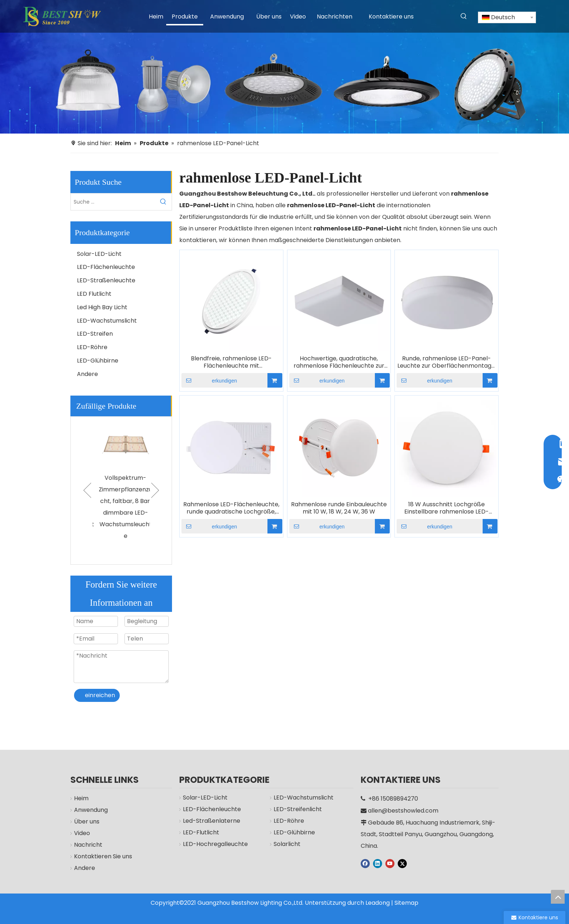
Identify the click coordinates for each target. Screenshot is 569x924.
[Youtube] (390, 863)
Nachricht (88, 845)
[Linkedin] (378, 863)
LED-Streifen (95, 334)
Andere (87, 374)
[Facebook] (365, 863)
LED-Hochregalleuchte (215, 844)
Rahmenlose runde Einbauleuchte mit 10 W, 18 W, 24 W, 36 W (339, 508)
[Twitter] (402, 863)
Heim (81, 798)
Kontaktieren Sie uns (103, 856)
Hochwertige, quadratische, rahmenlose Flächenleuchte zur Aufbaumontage (339, 362)
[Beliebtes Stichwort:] (464, 16)
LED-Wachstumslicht (107, 321)
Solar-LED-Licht (99, 254)
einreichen (100, 695)
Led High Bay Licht (102, 307)
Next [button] (155, 490)
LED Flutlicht (94, 294)
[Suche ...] (113, 202)
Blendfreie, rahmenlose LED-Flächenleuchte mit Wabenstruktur (231, 362)
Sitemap (406, 903)
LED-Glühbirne (98, 361)
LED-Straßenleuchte (106, 280)
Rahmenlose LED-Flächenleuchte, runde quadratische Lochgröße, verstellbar (231, 508)
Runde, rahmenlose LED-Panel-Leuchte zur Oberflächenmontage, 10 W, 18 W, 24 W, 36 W (447, 362)
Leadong (378, 903)
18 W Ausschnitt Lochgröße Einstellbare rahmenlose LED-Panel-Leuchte (447, 508)
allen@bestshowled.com (403, 811)
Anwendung (91, 810)
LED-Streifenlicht (298, 809)
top (558, 897)
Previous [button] (87, 490)
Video (82, 833)
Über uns (87, 821)
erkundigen (209, 380)
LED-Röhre (92, 347)
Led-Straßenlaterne (212, 821)
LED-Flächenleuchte (106, 267)
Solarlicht (287, 844)
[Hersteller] (284, 67)
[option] (121, 479)
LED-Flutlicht (201, 832)
